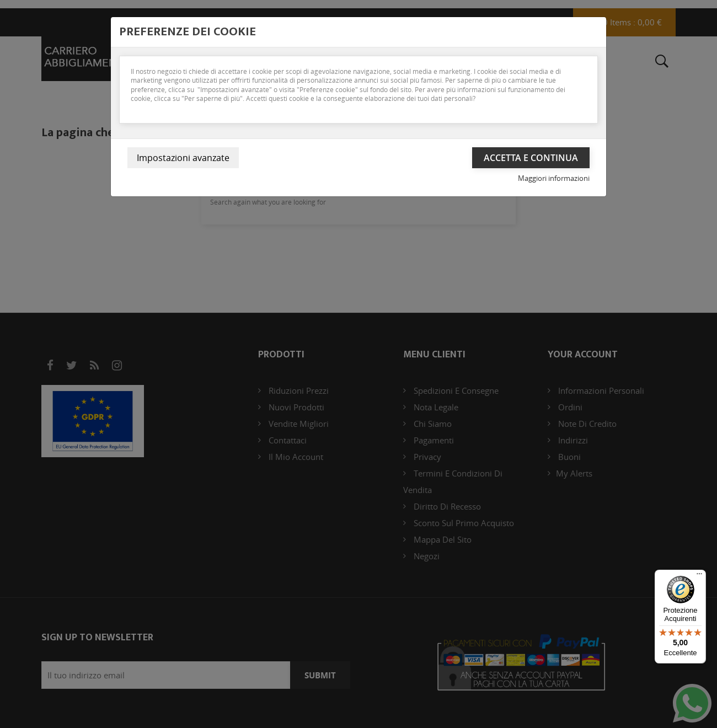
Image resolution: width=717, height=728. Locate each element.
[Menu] (699, 576)
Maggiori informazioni (554, 178)
